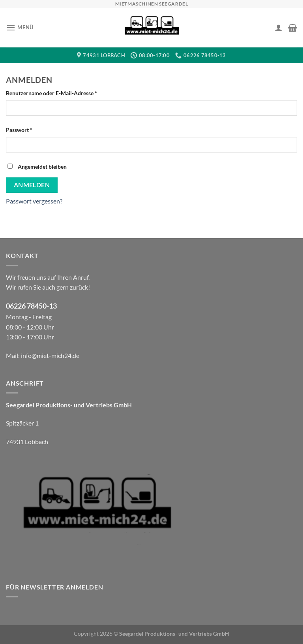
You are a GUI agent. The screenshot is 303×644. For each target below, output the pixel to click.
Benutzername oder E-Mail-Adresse (66, 92)
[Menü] (20, 27)
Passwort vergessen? (34, 201)
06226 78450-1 (29, 306)
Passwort (34, 129)
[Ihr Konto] (279, 28)
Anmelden (32, 185)
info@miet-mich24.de (50, 355)
